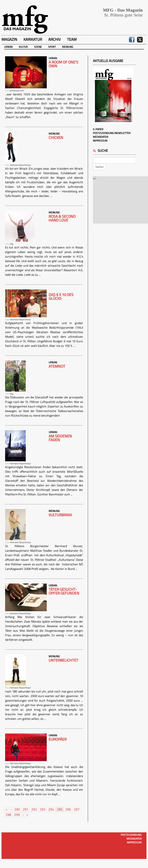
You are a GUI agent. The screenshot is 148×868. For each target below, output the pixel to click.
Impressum (100, 141)
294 (51, 809)
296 (68, 809)
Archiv (55, 39)
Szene (38, 47)
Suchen (100, 167)
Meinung (68, 47)
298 (8, 815)
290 (17, 809)
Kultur (23, 47)
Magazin (9, 39)
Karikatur (33, 39)
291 (26, 809)
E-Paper (98, 129)
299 (17, 815)
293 (43, 809)
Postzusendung (131, 835)
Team (72, 39)
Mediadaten (100, 137)
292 (34, 809)
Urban (8, 47)
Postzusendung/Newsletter (112, 133)
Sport (52, 47)
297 (77, 809)
